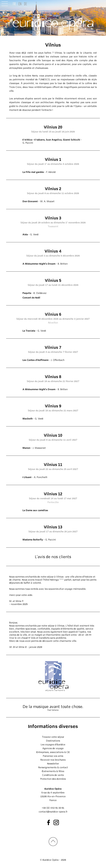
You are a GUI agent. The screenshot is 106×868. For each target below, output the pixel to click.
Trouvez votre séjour (53, 737)
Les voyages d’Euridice (53, 745)
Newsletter (53, 764)
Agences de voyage (53, 748)
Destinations (53, 741)
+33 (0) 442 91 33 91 (53, 808)
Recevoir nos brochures (53, 760)
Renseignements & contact (53, 767)
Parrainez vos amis (53, 756)
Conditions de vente (53, 775)
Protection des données (53, 779)
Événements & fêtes (53, 771)
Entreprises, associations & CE (53, 752)
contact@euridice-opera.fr (53, 812)
